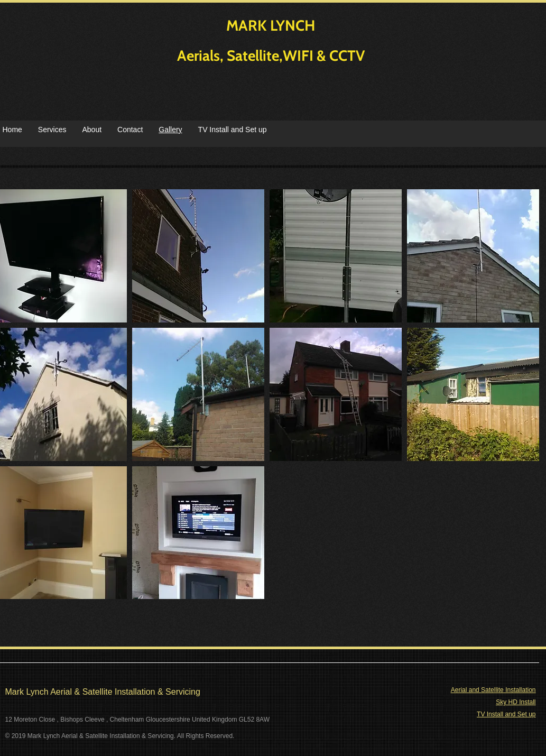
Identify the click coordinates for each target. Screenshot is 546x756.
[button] (198, 256)
